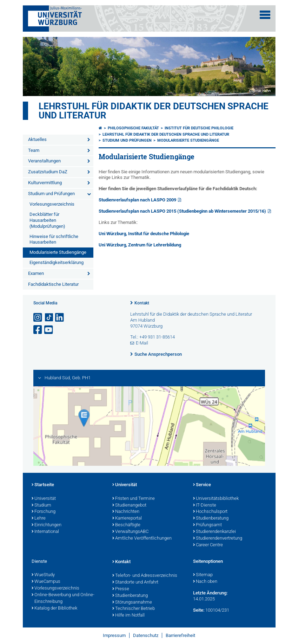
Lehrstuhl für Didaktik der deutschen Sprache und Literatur (154, 111)
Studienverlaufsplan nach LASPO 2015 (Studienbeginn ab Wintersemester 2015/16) (182, 211)
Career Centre (208, 545)
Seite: (199, 610)
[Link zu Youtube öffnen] (49, 330)
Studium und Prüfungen (51, 194)
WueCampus (46, 582)
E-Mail (142, 343)
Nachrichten (126, 512)
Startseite (43, 485)
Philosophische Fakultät (133, 128)
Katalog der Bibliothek (54, 608)
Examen (36, 273)
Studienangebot (129, 505)
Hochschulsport (210, 512)
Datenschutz (146, 635)
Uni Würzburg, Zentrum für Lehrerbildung (140, 245)
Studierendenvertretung (218, 539)
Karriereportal (127, 519)
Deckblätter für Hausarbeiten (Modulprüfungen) (47, 220)
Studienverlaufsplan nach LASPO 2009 (137, 200)
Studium (41, 505)
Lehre (39, 519)
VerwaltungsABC (130, 532)
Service (202, 485)
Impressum (114, 635)
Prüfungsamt (207, 525)
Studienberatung (211, 519)
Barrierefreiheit (180, 635)
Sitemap (203, 575)
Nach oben (205, 582)
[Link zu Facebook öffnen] (38, 330)
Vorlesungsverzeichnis (52, 204)
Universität (44, 499)
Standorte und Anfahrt (135, 582)
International (45, 532)
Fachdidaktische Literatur (53, 284)
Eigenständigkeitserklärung (57, 262)
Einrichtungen (47, 525)
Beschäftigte (126, 525)
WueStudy (43, 575)
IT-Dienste (205, 505)
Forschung (44, 512)
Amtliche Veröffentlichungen (142, 539)
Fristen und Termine (134, 499)
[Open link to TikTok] (49, 318)
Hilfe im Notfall (128, 616)
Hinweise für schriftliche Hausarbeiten (54, 239)
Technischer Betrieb (134, 609)
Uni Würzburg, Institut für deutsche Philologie (144, 234)
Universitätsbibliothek (216, 499)
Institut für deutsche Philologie (199, 128)
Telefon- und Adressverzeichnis (145, 576)
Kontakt (142, 303)
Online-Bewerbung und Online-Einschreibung (63, 598)
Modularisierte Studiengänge (58, 252)
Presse (121, 589)
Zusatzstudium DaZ (48, 172)
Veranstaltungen (44, 161)
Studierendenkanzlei (214, 532)
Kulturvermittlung (45, 183)
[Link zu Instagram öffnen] (38, 318)
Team (34, 150)
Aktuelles (37, 139)
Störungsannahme (132, 603)
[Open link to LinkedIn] (60, 318)
